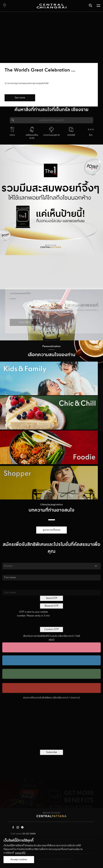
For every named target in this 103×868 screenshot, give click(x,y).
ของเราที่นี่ (20, 853)
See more (20, 98)
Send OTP (52, 598)
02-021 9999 (29, 834)
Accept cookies (19, 860)
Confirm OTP (51, 629)
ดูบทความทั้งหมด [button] (52, 530)
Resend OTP (51, 606)
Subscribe (52, 752)
